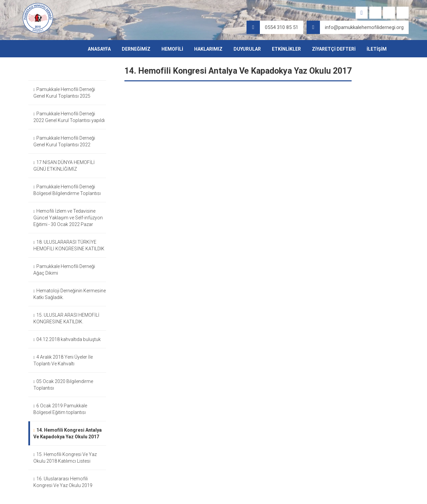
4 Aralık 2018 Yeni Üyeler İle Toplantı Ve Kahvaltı (63, 360)
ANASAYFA (99, 49)
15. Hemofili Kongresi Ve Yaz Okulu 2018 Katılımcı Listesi (65, 458)
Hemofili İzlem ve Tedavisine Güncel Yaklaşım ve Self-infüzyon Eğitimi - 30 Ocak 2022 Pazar (68, 218)
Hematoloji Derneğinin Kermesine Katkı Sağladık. (70, 294)
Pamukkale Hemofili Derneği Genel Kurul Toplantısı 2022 (64, 141)
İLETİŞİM (377, 49)
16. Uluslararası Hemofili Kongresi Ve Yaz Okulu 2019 (63, 482)
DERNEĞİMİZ (136, 49)
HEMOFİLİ (172, 49)
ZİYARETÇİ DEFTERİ (334, 49)
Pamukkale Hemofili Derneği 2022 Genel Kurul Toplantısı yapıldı (69, 117)
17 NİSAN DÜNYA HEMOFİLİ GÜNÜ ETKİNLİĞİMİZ (64, 166)
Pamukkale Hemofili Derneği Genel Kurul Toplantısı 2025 (64, 93)
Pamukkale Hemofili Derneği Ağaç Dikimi (64, 270)
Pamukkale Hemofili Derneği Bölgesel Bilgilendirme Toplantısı (67, 190)
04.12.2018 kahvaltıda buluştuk (67, 340)
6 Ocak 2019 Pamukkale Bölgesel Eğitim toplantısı (60, 409)
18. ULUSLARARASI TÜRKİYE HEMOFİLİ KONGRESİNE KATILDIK (69, 245)
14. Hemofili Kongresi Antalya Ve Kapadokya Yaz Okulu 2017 (68, 433)
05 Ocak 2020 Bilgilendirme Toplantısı (63, 385)
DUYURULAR (247, 49)
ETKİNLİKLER (286, 49)
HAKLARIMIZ (208, 49)
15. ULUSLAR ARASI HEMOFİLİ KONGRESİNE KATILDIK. (66, 318)
